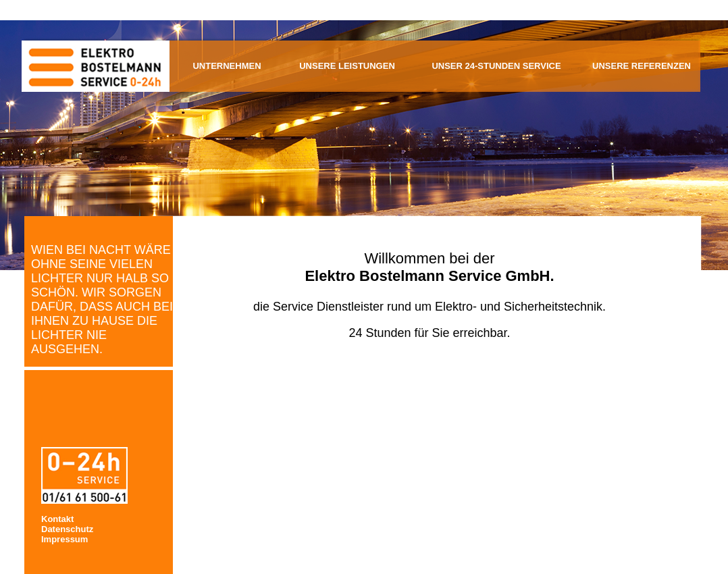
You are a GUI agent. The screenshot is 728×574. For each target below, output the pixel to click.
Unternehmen (227, 66)
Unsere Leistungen (347, 66)
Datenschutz (67, 529)
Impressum (64, 539)
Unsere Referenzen (642, 66)
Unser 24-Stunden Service (496, 66)
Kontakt (57, 519)
